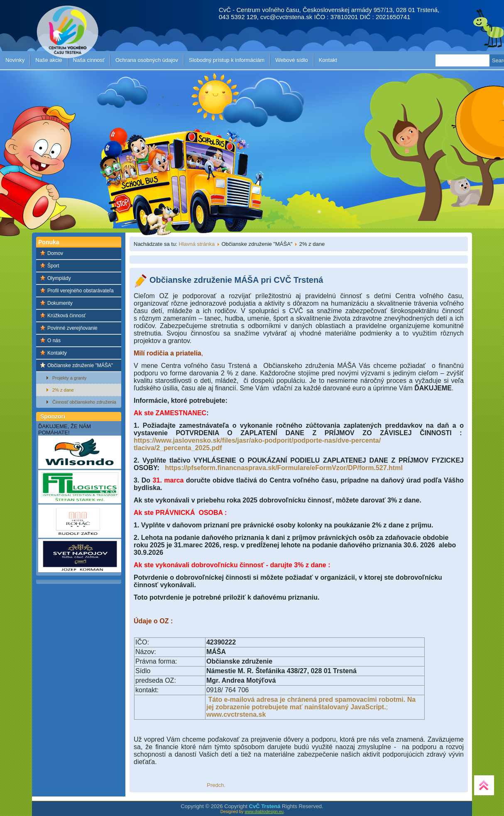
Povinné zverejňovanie (72, 328)
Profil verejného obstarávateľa (81, 291)
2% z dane (63, 390)
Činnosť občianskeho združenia (84, 402)
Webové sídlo (292, 60)
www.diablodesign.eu (264, 812)
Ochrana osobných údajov (147, 60)
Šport (53, 266)
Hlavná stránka (197, 244)
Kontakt (328, 60)
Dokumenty (60, 303)
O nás (54, 341)
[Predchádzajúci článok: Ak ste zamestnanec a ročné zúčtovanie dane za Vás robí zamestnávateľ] (216, 785)
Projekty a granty (70, 378)
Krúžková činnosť (67, 316)
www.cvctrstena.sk (236, 714)
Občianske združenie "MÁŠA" (80, 365)
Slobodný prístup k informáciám (227, 60)
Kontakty (57, 353)
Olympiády (59, 278)
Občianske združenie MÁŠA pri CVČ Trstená (236, 280)
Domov (55, 253)
